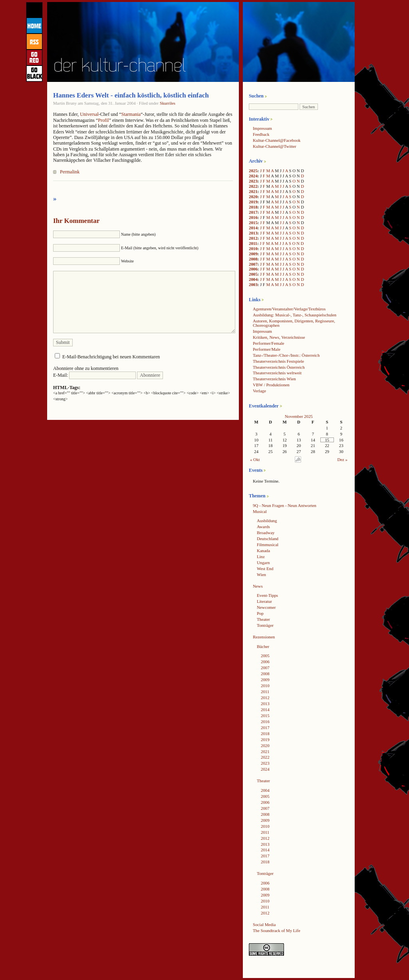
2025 (253, 171)
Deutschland (268, 539)
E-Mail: (94, 375)
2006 (253, 269)
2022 (253, 186)
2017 (253, 212)
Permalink (70, 172)
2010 (253, 248)
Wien (261, 574)
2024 (253, 176)
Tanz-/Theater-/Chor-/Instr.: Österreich (286, 355)
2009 (253, 254)
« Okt (255, 459)
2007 (253, 264)
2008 (253, 259)
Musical (260, 511)
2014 (253, 228)
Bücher (263, 646)
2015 (253, 223)
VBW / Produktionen (271, 385)
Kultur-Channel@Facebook (277, 140)
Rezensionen (264, 637)
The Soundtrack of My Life (277, 930)
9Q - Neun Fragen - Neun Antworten (285, 505)
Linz (261, 557)
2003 (253, 284)
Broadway (266, 533)
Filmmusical (268, 545)
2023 (253, 181)
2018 (253, 207)
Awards (263, 527)
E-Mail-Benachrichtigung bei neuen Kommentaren (111, 357)
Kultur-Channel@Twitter (275, 146)
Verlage (259, 391)
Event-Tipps (267, 595)
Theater (263, 619)
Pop (260, 613)
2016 (253, 217)
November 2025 (299, 416)
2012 (253, 238)
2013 (253, 233)
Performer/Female (269, 343)
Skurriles (168, 103)
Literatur (264, 601)
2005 (253, 274)
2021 (253, 191)
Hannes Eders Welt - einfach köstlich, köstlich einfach (131, 95)
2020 (253, 197)
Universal (89, 114)
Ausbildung (267, 521)
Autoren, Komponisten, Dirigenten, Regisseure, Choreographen (294, 323)
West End (265, 569)
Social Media (264, 924)
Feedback (261, 134)
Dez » (342, 459)
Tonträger (265, 625)
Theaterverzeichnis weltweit (277, 373)
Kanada (263, 551)
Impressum (262, 128)
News (258, 586)
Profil (103, 120)
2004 (253, 279)
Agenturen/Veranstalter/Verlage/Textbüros (289, 309)
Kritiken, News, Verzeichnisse (279, 337)
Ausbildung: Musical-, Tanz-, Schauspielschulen (295, 315)
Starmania (131, 114)
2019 (253, 202)
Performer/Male (267, 349)
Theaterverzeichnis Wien (274, 379)
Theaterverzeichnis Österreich (279, 367)
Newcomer (266, 607)
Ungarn (263, 563)
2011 (253, 243)
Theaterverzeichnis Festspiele (278, 361)
